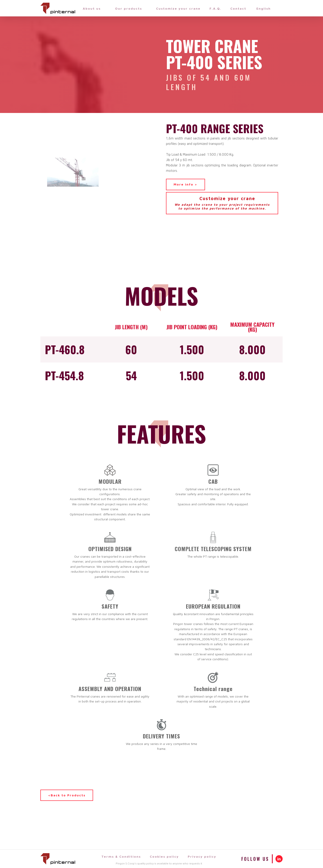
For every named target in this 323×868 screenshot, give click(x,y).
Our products (131, 9)
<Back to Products (67, 795)
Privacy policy (202, 856)
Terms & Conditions (121, 856)
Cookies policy (164, 856)
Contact (238, 8)
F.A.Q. (215, 8)
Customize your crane (178, 8)
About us (94, 9)
